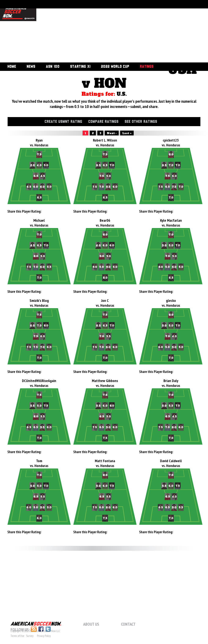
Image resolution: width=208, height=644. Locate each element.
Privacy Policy (44, 636)
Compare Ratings (103, 122)
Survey (30, 636)
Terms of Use (17, 636)
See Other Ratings (141, 122)
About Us (91, 624)
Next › (112, 133)
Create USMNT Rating (63, 122)
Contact (128, 624)
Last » (127, 133)
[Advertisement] (81, 32)
